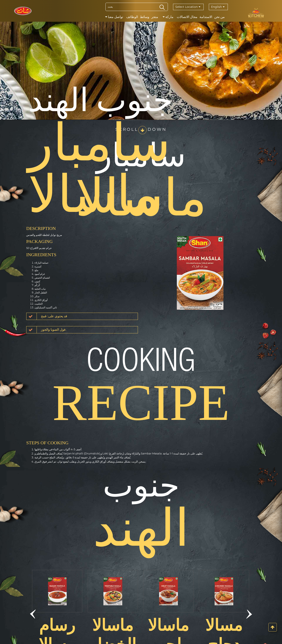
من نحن (219, 17)
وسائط (145, 17)
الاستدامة (206, 17)
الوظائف (132, 17)
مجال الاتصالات (187, 17)
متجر (155, 17)
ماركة (168, 17)
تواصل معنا (114, 17)
